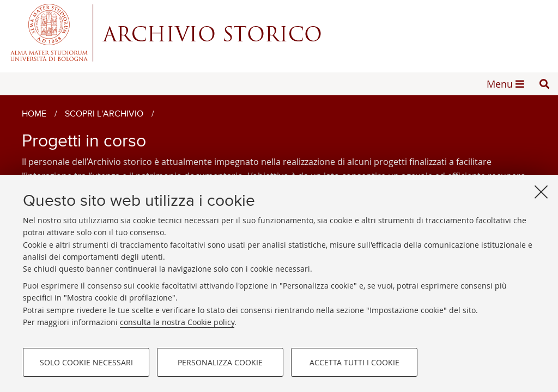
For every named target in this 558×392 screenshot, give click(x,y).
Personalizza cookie (220, 362)
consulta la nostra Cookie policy (177, 322)
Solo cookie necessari (86, 362)
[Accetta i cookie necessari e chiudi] (541, 192)
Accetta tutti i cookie (354, 362)
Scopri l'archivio (104, 114)
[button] (544, 84)
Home (34, 114)
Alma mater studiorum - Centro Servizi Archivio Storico (279, 33)
